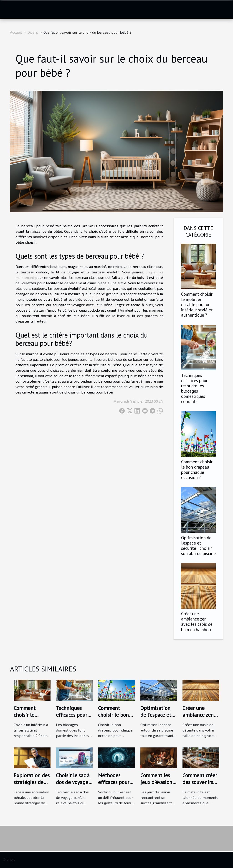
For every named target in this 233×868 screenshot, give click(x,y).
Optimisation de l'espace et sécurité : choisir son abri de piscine (198, 545)
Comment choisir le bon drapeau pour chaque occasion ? (197, 469)
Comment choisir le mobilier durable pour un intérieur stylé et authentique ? (197, 304)
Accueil (16, 32)
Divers (33, 32)
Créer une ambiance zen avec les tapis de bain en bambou (197, 621)
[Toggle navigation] (13, 10)
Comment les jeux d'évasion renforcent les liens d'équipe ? (158, 786)
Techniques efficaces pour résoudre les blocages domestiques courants (194, 388)
